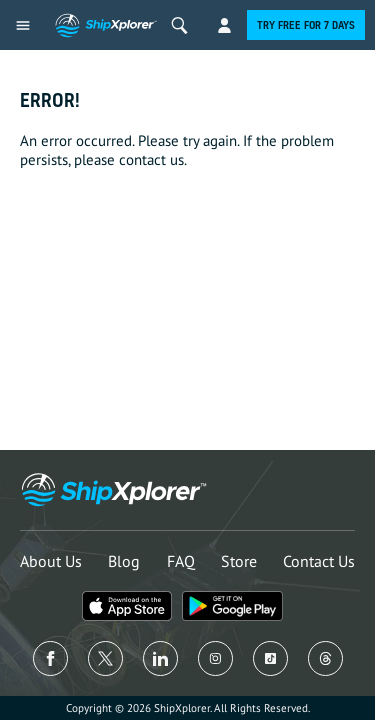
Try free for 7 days (306, 25)
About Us (51, 561)
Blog (124, 561)
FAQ (181, 561)
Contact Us (319, 561)
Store (239, 561)
